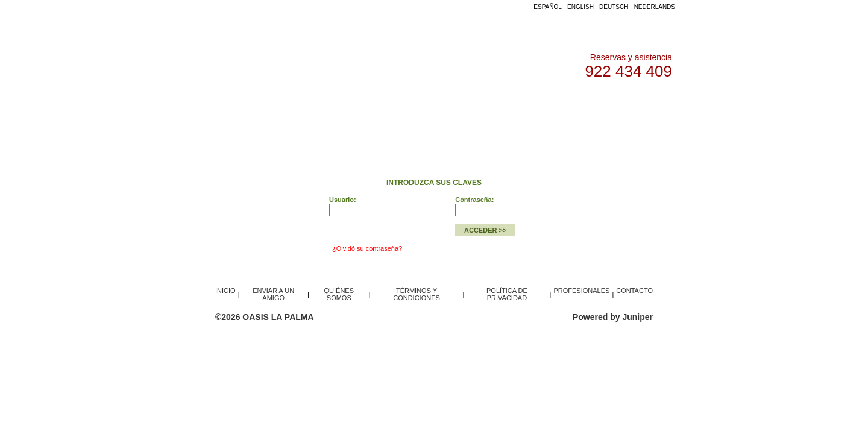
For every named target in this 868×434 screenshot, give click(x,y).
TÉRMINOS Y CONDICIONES (417, 294)
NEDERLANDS (655, 7)
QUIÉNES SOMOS (525, 102)
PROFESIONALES (581, 291)
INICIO (265, 102)
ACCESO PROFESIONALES (426, 102)
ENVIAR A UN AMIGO (273, 294)
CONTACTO (594, 102)
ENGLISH (580, 7)
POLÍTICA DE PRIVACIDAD (507, 294)
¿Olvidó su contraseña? (367, 248)
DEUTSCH (614, 7)
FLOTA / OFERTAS (325, 102)
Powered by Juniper (613, 317)
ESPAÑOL (548, 7)
